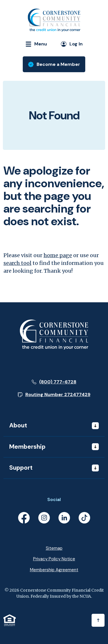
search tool (17, 263)
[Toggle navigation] (34, 44)
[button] (54, 395)
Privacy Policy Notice (54, 559)
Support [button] (21, 468)
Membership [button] (27, 447)
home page (58, 255)
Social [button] (54, 499)
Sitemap (54, 548)
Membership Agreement (54, 570)
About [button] (18, 425)
